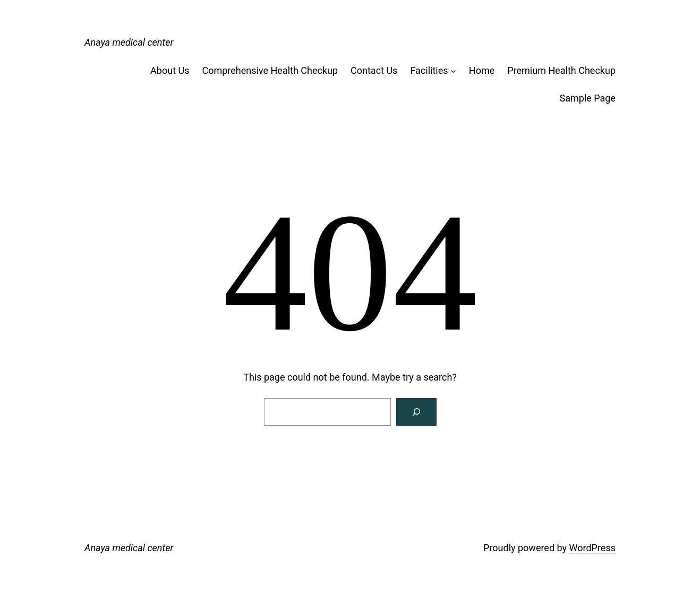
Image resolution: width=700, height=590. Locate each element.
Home (482, 70)
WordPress (592, 548)
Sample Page (588, 98)
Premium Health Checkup (561, 70)
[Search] (416, 412)
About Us (170, 70)
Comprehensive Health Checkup (270, 70)
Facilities (429, 70)
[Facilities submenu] (453, 71)
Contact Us (374, 70)
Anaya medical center (129, 42)
